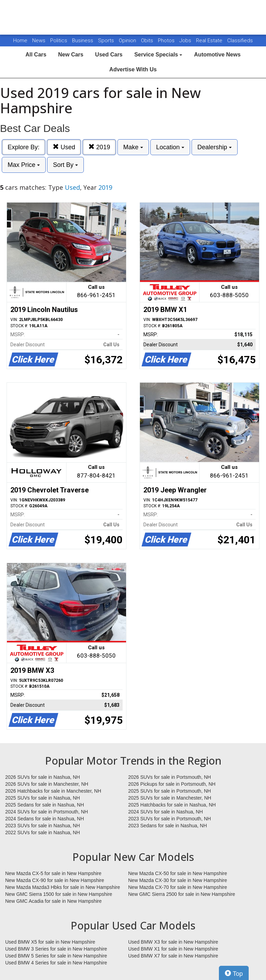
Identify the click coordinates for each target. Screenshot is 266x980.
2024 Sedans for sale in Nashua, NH (45, 819)
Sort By (65, 165)
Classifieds (240, 41)
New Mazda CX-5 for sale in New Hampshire (53, 873)
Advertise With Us (133, 69)
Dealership (215, 147)
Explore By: (24, 147)
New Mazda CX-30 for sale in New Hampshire (178, 880)
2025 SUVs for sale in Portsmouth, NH (170, 791)
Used (64, 147)
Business (83, 41)
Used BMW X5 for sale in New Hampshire (50, 942)
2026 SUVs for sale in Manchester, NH (47, 784)
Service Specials (158, 55)
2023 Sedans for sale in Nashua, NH (167, 826)
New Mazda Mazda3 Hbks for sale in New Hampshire (63, 887)
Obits (148, 41)
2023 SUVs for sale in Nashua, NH (43, 826)
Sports (107, 41)
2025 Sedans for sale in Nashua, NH (45, 805)
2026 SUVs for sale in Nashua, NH (43, 777)
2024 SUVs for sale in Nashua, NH (166, 812)
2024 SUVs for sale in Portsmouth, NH (47, 812)
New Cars (71, 55)
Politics (59, 41)
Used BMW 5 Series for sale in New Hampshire (56, 956)
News (39, 41)
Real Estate (210, 41)
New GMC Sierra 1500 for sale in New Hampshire (59, 894)
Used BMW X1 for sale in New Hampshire (173, 949)
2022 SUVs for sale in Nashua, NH (43, 832)
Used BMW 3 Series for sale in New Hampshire (56, 949)
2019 (99, 147)
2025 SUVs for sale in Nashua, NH (43, 798)
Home (20, 41)
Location (170, 147)
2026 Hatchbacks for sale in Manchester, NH (53, 791)
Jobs (186, 41)
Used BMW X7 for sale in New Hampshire (173, 956)
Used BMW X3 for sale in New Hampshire (173, 942)
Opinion (128, 41)
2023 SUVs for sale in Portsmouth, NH (170, 819)
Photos (167, 41)
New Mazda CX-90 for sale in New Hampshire (55, 880)
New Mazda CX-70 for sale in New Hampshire (178, 887)
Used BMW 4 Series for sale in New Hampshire (56, 963)
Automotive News (217, 55)
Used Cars (109, 55)
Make (133, 147)
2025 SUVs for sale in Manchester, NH (170, 798)
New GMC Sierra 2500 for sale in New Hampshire (182, 894)
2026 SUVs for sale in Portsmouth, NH (170, 777)
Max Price (24, 165)
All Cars (36, 55)
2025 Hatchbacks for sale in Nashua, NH (172, 805)
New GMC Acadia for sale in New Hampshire (54, 901)
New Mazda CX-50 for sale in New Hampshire (178, 873)
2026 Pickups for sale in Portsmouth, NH (172, 784)
